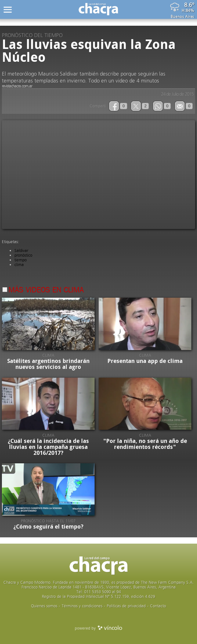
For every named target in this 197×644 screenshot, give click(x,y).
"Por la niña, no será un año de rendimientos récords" (145, 444)
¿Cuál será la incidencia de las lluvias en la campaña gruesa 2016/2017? (48, 447)
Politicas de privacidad (126, 606)
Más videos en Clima (46, 290)
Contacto (158, 606)
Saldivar (21, 250)
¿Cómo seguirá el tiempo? (48, 527)
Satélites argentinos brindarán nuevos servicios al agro (48, 364)
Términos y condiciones (82, 606)
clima (19, 265)
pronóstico (23, 255)
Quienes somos (44, 606)
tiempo (21, 260)
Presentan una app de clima (145, 361)
